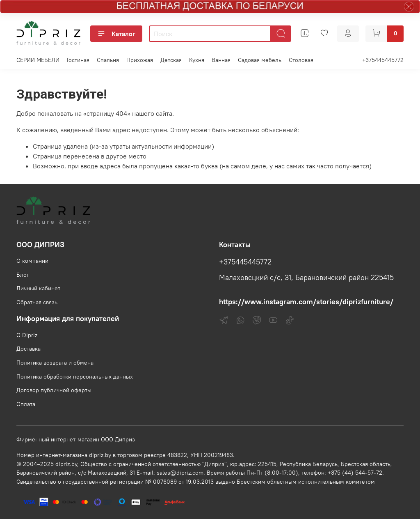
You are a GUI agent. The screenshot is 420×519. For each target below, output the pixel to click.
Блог (23, 275)
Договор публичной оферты (54, 390)
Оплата (26, 404)
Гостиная (78, 60)
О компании (32, 261)
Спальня (108, 60)
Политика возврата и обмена (55, 363)
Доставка (29, 349)
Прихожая (140, 60)
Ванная (221, 60)
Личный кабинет (38, 288)
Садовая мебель (260, 60)
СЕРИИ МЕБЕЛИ (38, 60)
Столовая (301, 60)
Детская (171, 60)
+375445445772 (383, 60)
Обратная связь (37, 302)
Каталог (116, 34)
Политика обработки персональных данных (75, 377)
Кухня (197, 60)
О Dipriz (27, 335)
